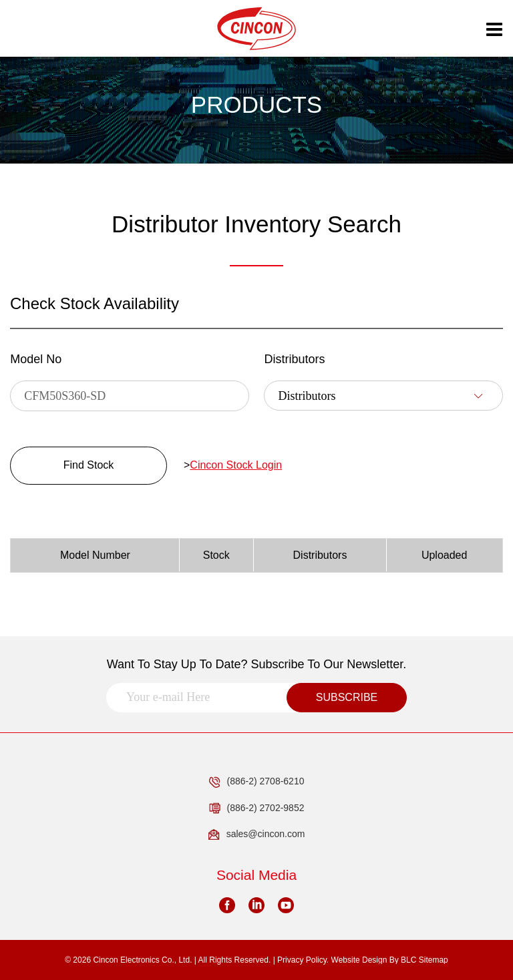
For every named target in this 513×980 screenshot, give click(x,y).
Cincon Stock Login (236, 465)
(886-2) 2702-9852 (257, 808)
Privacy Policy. (303, 960)
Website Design (359, 960)
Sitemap (434, 960)
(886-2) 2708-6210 (257, 782)
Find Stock (89, 465)
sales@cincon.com (257, 834)
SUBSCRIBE (347, 697)
